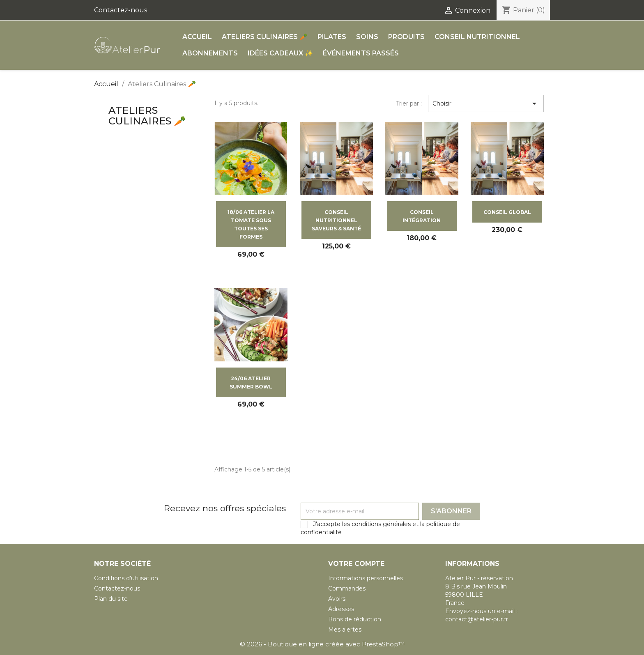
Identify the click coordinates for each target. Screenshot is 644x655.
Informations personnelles (366, 578)
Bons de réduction (355, 619)
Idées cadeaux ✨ (280, 53)
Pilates (332, 37)
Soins (367, 37)
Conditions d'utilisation (126, 578)
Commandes (347, 588)
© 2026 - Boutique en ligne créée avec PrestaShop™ (322, 644)
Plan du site (111, 599)
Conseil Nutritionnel (477, 37)
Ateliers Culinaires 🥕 (265, 37)
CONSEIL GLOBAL (507, 212)
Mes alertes (345, 630)
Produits (406, 37)
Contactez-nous (121, 10)
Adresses (341, 609)
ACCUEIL (197, 37)
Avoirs (337, 599)
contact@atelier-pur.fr (477, 619)
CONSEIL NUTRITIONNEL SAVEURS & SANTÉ (336, 220)
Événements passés (361, 53)
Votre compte (356, 564)
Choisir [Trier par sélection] (486, 103)
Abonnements (210, 53)
